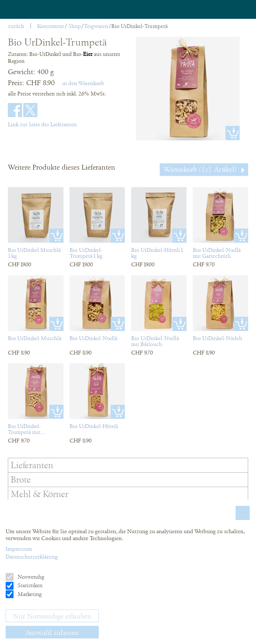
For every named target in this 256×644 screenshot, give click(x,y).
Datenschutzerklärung (32, 557)
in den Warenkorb (83, 83)
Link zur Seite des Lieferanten (42, 124)
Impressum (19, 549)
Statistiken (29, 585)
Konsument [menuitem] (51, 26)
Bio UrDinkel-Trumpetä (139, 26)
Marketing (29, 594)
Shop (75, 26)
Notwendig (30, 577)
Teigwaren (96, 26)
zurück (16, 26)
